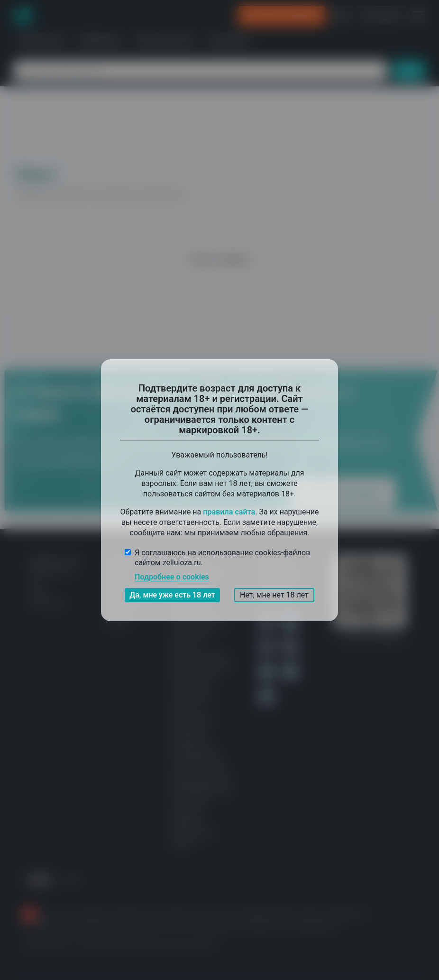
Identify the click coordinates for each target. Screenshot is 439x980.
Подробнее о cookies (172, 577)
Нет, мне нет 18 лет (274, 595)
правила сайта (229, 511)
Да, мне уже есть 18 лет (172, 595)
